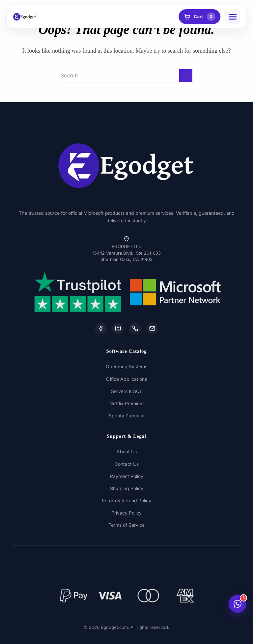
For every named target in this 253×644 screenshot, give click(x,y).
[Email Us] (152, 328)
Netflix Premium (126, 403)
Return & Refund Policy (126, 501)
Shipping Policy (127, 488)
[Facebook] (101, 328)
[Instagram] (118, 328)
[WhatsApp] (135, 328)
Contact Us (127, 464)
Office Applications (126, 379)
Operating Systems (126, 366)
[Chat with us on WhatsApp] (238, 604)
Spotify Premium (126, 416)
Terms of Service (126, 525)
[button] (233, 17)
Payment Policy (127, 476)
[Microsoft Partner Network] (175, 292)
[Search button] (186, 76)
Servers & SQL (127, 391)
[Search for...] (120, 76)
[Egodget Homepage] (25, 17)
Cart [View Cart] (199, 17)
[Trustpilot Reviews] (78, 292)
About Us (127, 451)
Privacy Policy (126, 513)
